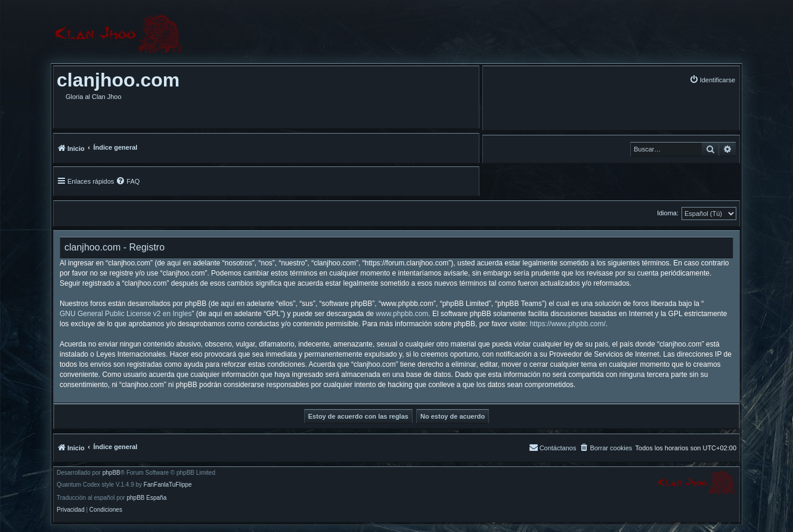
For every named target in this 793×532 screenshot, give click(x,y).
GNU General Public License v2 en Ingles (126, 314)
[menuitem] (712, 80)
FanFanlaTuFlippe (168, 485)
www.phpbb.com (402, 314)
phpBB (111, 473)
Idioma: (668, 213)
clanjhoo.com (118, 80)
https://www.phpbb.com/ (567, 324)
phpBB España (146, 498)
